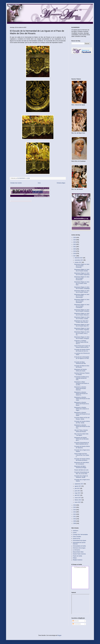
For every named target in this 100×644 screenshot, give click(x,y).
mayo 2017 (78, 493)
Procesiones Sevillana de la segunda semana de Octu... (82, 378)
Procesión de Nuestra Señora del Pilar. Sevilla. (82, 422)
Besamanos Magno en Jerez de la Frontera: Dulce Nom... (82, 283)
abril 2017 (77, 495)
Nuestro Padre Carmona (79, 554)
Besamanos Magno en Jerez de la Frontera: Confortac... (82, 311)
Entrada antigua (61, 183)
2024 (75, 240)
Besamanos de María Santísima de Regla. (80, 467)
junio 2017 (78, 491)
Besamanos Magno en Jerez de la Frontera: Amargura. (82, 338)
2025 (75, 238)
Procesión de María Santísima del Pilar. (80, 363)
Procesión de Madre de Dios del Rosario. (82, 366)
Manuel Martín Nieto (78, 552)
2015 (75, 507)
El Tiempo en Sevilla (80, 567)
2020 (75, 249)
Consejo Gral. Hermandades (80, 535)
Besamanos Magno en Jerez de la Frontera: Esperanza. (82, 274)
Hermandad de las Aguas (80, 540)
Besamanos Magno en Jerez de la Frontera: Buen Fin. (82, 325)
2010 (75, 519)
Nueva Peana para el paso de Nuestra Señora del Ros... (82, 347)
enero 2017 (78, 502)
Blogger (59, 635)
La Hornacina (76, 550)
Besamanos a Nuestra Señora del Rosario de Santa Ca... (81, 394)
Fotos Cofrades (77, 537)
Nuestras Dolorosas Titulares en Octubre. (82, 374)
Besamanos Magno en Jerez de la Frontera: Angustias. (82, 329)
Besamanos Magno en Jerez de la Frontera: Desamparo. (82, 301)
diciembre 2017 (79, 258)
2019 (75, 251)
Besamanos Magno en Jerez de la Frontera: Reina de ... (82, 314)
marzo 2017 (78, 498)
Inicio (39, 183)
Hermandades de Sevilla (79, 546)
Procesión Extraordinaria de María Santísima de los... (82, 443)
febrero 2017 (78, 500)
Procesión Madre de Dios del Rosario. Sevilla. (82, 418)
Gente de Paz (77, 539)
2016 (75, 505)
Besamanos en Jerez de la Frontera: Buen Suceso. (81, 322)
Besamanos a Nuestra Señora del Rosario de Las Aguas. (82, 414)
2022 (75, 244)
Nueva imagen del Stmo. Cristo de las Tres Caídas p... (82, 455)
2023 (75, 242)
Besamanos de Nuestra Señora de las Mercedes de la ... (81, 439)
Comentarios (77, 624)
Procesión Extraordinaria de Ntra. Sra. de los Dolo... (82, 473)
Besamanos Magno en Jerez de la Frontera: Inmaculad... (82, 266)
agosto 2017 (78, 486)
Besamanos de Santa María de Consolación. (82, 463)
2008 (75, 523)
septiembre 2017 (79, 484)
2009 (75, 521)
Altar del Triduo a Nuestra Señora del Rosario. (81, 431)
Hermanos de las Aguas (79, 548)
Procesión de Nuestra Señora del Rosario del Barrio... (82, 459)
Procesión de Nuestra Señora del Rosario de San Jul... (82, 350)
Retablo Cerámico (78, 560)
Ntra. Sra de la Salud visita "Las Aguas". (81, 435)
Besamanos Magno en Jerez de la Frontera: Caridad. (82, 318)
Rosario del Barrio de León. (82, 470)
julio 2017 (77, 488)
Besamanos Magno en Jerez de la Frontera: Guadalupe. (82, 288)
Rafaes (75, 558)
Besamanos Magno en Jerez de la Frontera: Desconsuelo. (82, 296)
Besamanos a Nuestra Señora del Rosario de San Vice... (82, 426)
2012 (75, 514)
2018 (75, 253)
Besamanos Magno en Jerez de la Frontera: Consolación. (82, 306)
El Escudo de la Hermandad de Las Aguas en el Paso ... (82, 358)
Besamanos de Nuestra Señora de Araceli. (81, 370)
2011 (75, 517)
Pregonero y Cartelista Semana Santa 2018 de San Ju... (81, 342)
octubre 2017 (78, 262)
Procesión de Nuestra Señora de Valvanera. (82, 447)
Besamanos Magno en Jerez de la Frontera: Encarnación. (82, 278)
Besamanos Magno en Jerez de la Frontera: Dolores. (82, 291)
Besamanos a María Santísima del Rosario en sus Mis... (82, 383)
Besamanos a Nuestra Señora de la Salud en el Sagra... (82, 409)
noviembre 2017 (79, 260)
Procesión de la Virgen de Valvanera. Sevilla (81, 477)
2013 (75, 512)
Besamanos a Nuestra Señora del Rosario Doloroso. (80, 388)
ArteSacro (76, 531)
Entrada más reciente (16, 183)
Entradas (76, 621)
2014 (75, 510)
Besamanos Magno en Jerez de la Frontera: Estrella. (82, 270)
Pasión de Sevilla (77, 556)
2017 (75, 256)
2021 (75, 247)
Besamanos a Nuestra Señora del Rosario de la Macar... (82, 404)
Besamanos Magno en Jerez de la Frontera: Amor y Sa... (82, 333)
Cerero (75, 533)
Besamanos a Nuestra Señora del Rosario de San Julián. (82, 399)
